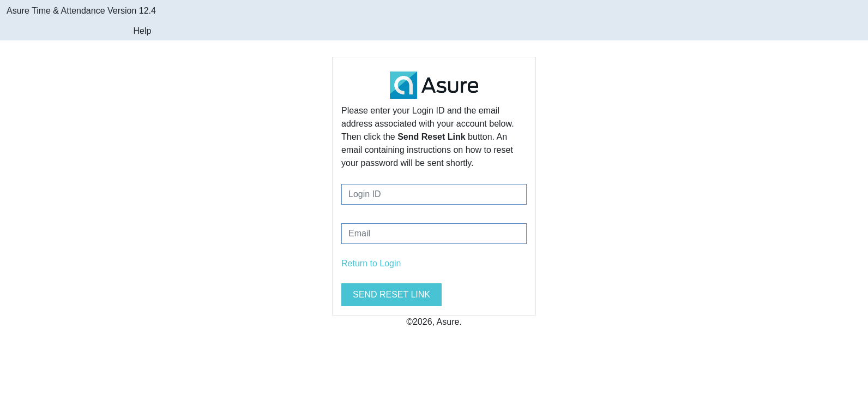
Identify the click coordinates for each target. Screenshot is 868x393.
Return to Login (371, 263)
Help (142, 31)
